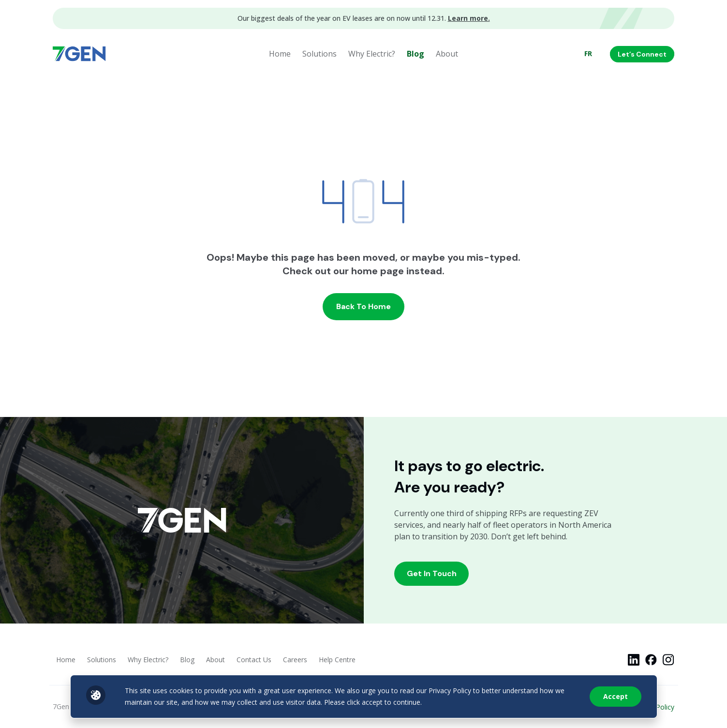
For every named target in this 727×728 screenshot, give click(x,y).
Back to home (363, 306)
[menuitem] (588, 54)
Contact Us (254, 660)
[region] (363, 697)
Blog (415, 54)
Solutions (319, 54)
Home (280, 54)
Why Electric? (372, 54)
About (447, 54)
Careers (295, 660)
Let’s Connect (642, 54)
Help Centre (337, 660)
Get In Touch (432, 573)
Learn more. (469, 18)
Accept (616, 696)
